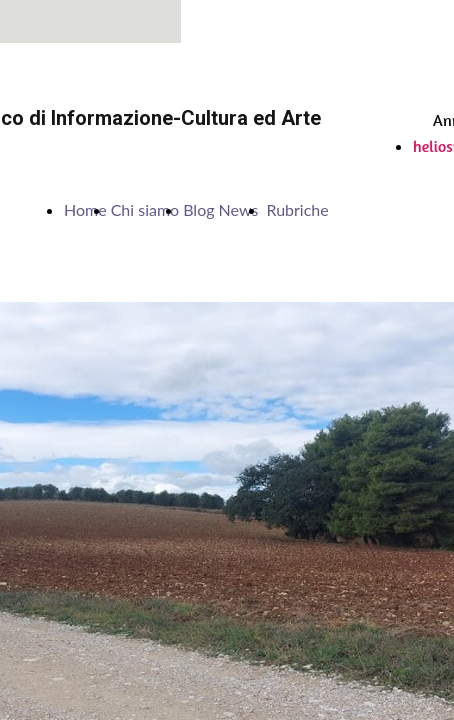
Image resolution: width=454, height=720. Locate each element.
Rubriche (297, 209)
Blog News (222, 209)
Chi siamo (145, 209)
